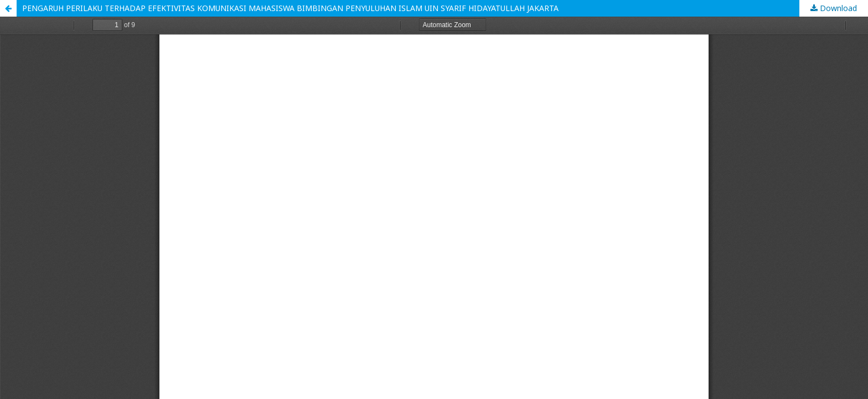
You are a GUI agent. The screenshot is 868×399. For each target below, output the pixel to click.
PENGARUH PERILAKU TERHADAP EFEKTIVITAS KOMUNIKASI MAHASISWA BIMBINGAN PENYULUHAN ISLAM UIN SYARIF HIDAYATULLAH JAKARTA (290, 8)
